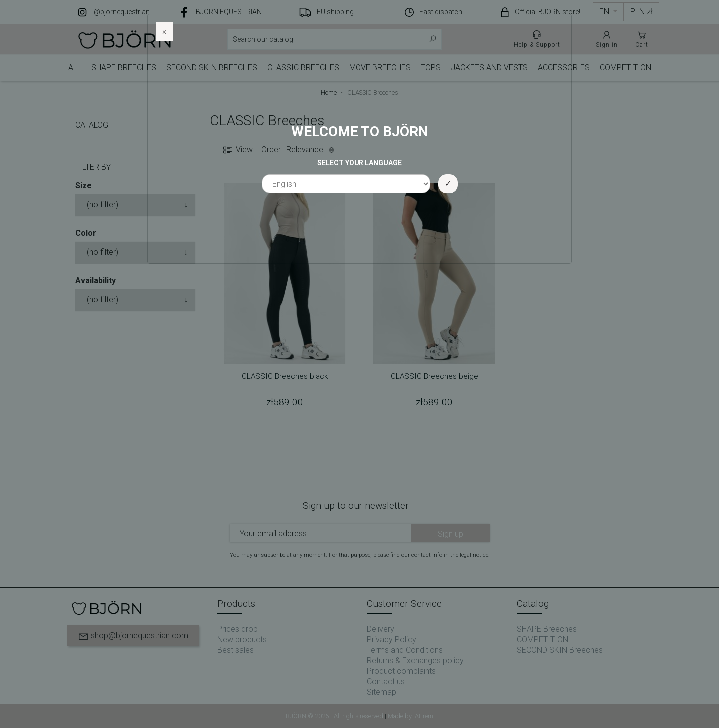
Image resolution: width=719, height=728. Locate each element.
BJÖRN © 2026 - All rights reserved (335, 716)
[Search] (335, 39)
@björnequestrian (122, 12)
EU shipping (335, 12)
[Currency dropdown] (641, 12)
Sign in (607, 39)
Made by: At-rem (411, 716)
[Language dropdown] (608, 12)
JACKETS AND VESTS (489, 68)
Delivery (381, 629)
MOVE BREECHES (380, 68)
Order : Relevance (299, 150)
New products (242, 639)
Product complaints (401, 671)
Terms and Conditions (405, 650)
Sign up (451, 534)
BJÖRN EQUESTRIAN (229, 12)
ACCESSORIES (564, 68)
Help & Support (537, 39)
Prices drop (237, 629)
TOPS (431, 68)
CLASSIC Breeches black (285, 376)
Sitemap (382, 692)
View (237, 150)
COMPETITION (625, 68)
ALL (75, 68)
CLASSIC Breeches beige (435, 376)
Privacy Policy (392, 639)
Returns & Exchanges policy (415, 660)
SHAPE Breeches (124, 68)
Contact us (386, 681)
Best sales (235, 650)
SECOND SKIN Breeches (212, 68)
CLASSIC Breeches (303, 68)
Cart (642, 39)
